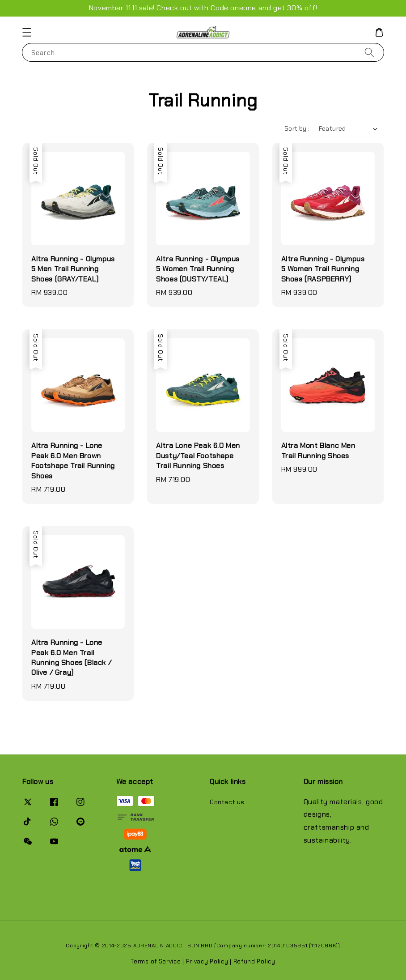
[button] (27, 32)
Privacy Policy (207, 961)
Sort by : (297, 128)
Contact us (227, 802)
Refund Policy (254, 961)
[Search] (369, 52)
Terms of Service (156, 961)
